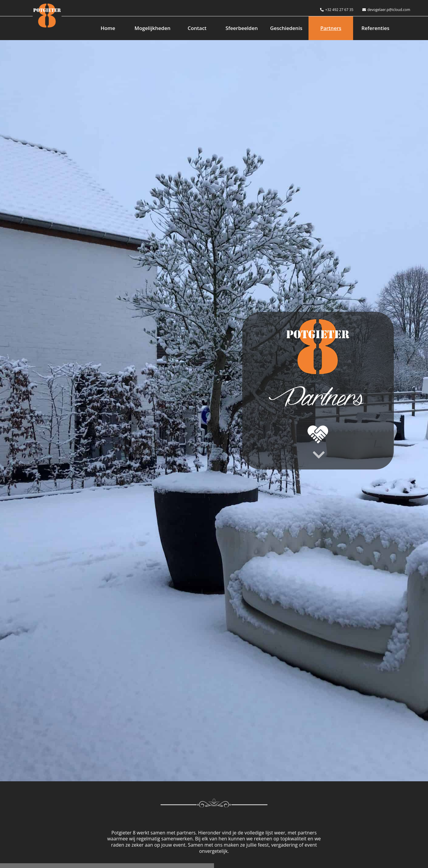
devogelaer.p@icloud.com (386, 10)
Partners (331, 28)
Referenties (375, 28)
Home (108, 28)
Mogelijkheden (153, 28)
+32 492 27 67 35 (337, 10)
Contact (197, 28)
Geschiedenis (286, 28)
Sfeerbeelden (242, 28)
